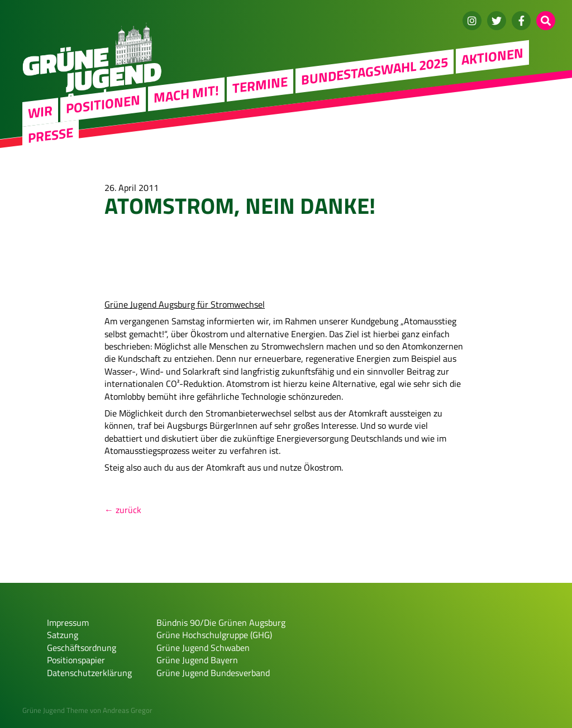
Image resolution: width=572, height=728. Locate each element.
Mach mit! (186, 94)
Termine (260, 84)
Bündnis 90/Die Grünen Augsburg (221, 622)
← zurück (123, 510)
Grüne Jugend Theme (55, 710)
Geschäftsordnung (82, 648)
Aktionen (492, 56)
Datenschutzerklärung (89, 673)
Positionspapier (76, 660)
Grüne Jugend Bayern (197, 660)
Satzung (63, 635)
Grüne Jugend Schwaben (203, 648)
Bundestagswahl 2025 (375, 70)
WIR (40, 111)
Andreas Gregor (128, 710)
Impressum (68, 622)
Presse (51, 135)
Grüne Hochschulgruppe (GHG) (214, 635)
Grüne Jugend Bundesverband (213, 673)
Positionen (103, 104)
